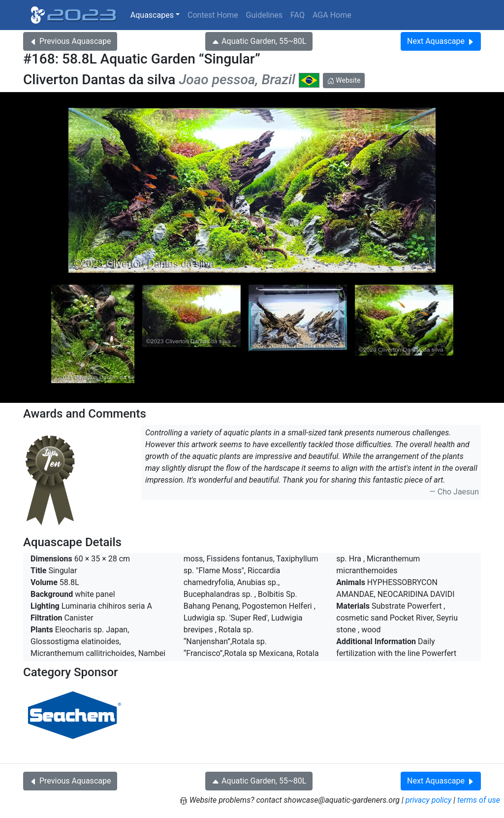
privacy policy (429, 800)
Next (441, 41)
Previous (70, 41)
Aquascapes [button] (152, 15)
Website (344, 80)
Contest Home (213, 15)
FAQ (298, 15)
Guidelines (264, 15)
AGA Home (332, 15)
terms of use (479, 800)
